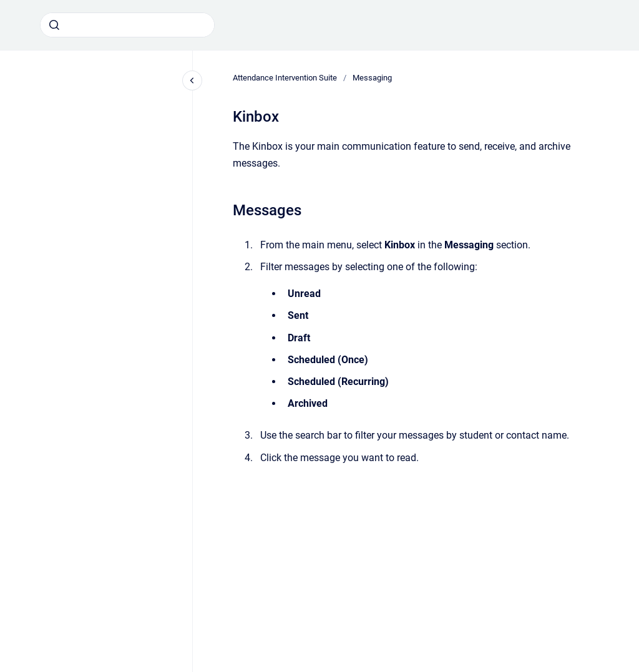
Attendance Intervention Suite (285, 78)
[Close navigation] (192, 80)
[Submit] (54, 25)
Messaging (372, 78)
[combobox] (127, 25)
